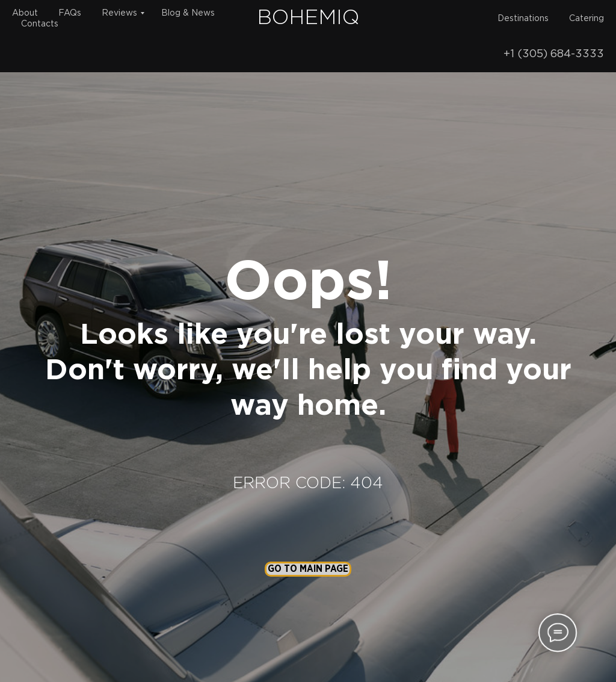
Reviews (119, 13)
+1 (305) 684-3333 (554, 54)
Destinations (523, 19)
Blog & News (188, 13)
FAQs (70, 13)
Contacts (40, 24)
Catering (587, 19)
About (25, 13)
